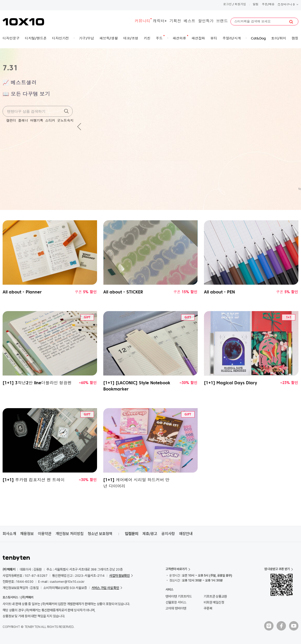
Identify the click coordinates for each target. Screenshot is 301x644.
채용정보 (27, 534)
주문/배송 (268, 5)
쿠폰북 (208, 608)
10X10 (23, 22)
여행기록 (37, 121)
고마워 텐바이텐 (176, 608)
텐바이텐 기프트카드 (179, 596)
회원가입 (240, 5)
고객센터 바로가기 (176, 569)
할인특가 (206, 21)
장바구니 (288, 5)
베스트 (190, 21)
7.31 (10, 68)
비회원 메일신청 (214, 602)
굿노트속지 (65, 121)
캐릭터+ (160, 21)
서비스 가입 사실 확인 (105, 588)
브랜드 (222, 21)
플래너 (23, 121)
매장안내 (186, 534)
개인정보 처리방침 (70, 534)
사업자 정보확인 (119, 576)
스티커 (50, 121)
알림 (256, 5)
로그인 (227, 5)
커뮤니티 (142, 21)
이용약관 (45, 534)
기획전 (175, 21)
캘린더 (11, 121)
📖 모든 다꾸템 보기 (26, 94)
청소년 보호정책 (100, 534)
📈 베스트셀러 (20, 83)
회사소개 (9, 534)
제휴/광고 (150, 534)
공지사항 (168, 534)
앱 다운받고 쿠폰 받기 (277, 569)
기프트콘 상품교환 (215, 596)
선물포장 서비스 (176, 602)
